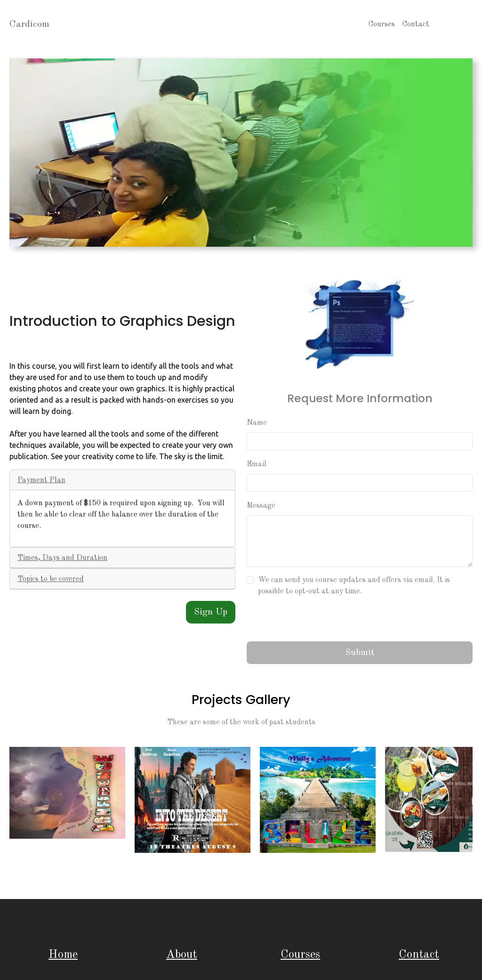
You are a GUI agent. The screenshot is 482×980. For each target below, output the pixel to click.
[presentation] (318, 619)
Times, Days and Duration (62, 558)
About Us (453, 24)
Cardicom (29, 24)
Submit (360, 653)
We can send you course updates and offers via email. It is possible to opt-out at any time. (354, 586)
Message (261, 506)
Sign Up (211, 612)
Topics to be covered (51, 579)
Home (63, 955)
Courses (382, 24)
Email (257, 464)
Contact (416, 24)
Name (257, 423)
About (182, 955)
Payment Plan (41, 480)
